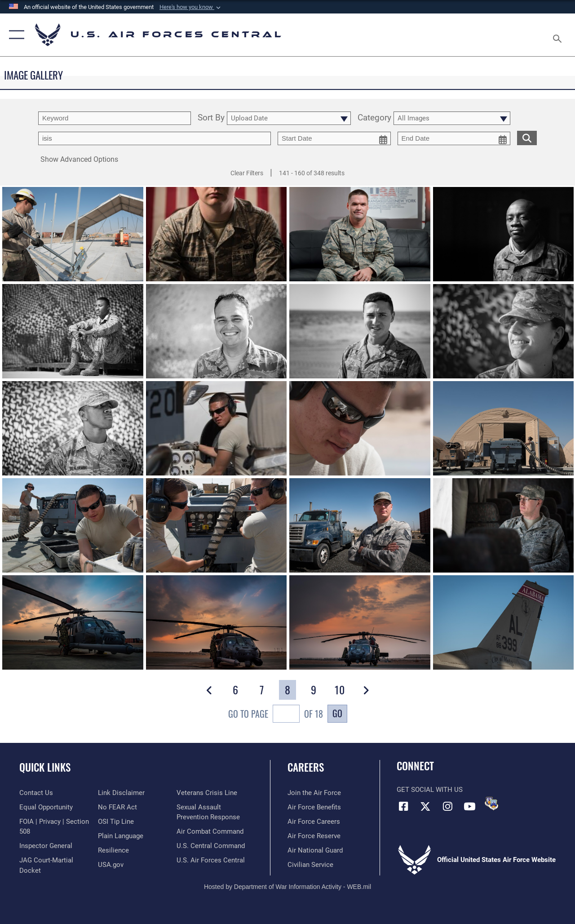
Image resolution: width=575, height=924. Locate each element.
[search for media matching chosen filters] (527, 138)
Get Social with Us (430, 790)
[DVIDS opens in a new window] (491, 804)
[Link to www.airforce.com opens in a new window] (314, 793)
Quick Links (45, 767)
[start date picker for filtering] (334, 138)
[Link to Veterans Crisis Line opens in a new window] (207, 793)
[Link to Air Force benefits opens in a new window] (314, 807)
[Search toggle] (559, 35)
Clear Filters (247, 173)
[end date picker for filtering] (454, 138)
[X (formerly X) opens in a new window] (425, 806)
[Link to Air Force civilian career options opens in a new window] (310, 865)
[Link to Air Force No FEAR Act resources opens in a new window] (117, 807)
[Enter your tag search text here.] (155, 138)
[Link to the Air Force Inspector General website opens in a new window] (46, 846)
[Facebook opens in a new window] (403, 806)
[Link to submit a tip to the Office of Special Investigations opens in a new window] (116, 822)
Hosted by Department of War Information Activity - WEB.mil (287, 887)
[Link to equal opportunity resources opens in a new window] (46, 807)
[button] (191, 7)
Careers (306, 767)
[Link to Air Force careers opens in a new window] (314, 822)
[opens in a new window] (121, 836)
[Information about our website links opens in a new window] (121, 793)
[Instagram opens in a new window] (447, 806)
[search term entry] (115, 118)
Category (374, 118)
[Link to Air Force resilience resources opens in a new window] (113, 850)
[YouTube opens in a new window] (469, 806)
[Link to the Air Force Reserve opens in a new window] (314, 836)
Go (337, 713)
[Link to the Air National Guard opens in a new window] (315, 850)
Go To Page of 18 (276, 715)
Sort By (211, 118)
